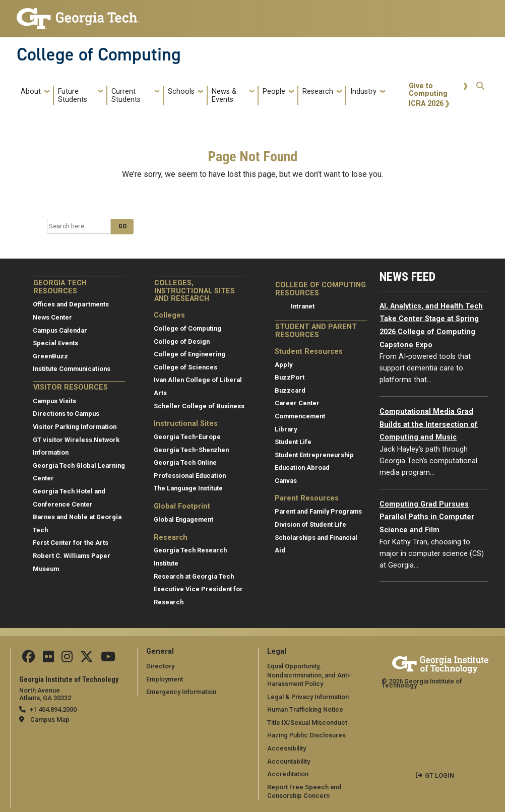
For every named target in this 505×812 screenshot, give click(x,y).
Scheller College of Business (199, 406)
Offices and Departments (71, 304)
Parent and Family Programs (318, 511)
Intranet (303, 306)
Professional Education (190, 476)
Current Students (126, 96)
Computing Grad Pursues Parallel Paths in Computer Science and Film (427, 517)
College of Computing (99, 54)
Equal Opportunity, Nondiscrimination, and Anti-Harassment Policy (309, 675)
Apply (283, 365)
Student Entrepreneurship (314, 455)
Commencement (300, 416)
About (31, 91)
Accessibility (287, 748)
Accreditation (288, 774)
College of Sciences (185, 367)
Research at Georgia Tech (194, 576)
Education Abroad (302, 467)
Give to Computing (428, 90)
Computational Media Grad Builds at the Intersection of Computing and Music (429, 424)
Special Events (55, 343)
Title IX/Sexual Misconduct (307, 723)
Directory (160, 666)
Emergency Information (181, 692)
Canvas (286, 481)
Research (318, 91)
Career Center (297, 403)
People (274, 91)
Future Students (73, 96)
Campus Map (50, 720)
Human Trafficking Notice (305, 709)
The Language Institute (188, 488)
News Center (52, 317)
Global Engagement (183, 519)
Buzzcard (290, 390)
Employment (165, 679)
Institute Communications (72, 369)
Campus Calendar (60, 330)
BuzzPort (290, 377)
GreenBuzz (50, 356)
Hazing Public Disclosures (306, 735)
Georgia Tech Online (185, 462)
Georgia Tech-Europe (187, 437)
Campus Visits (54, 401)
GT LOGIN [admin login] (439, 775)
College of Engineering (190, 354)
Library (286, 429)
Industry (363, 91)
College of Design (182, 341)
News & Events (224, 96)
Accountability (289, 761)
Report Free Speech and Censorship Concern (304, 792)
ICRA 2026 (426, 104)
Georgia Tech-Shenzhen (191, 450)
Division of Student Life (310, 524)
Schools (181, 91)
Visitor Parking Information (75, 427)
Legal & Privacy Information (308, 697)
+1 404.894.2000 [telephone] (53, 709)
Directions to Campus (66, 414)
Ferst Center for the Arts (71, 543)
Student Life (293, 442)
